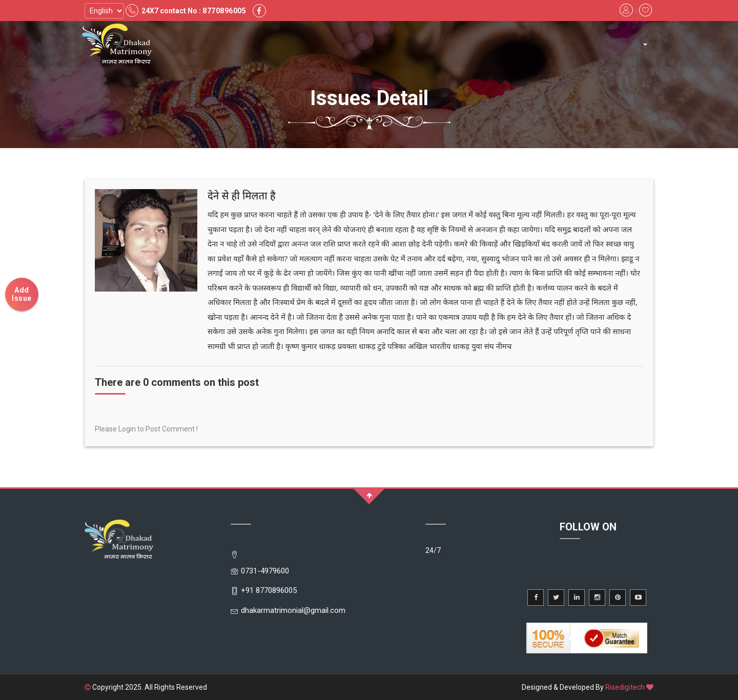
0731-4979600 (265, 571)
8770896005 (224, 11)
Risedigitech (625, 687)
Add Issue (22, 294)
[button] (645, 44)
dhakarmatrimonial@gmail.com (293, 610)
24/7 (433, 550)
